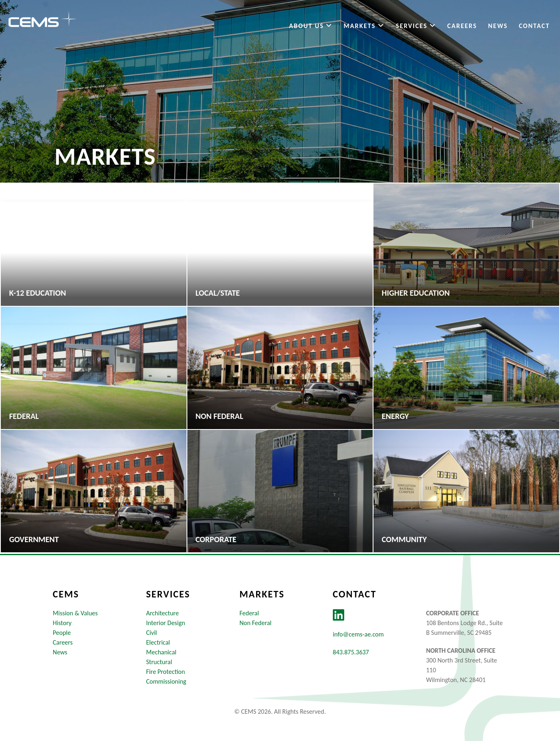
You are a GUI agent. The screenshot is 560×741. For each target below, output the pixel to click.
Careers (462, 26)
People (62, 633)
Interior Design (165, 623)
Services (416, 26)
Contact (534, 26)
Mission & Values (75, 613)
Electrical (158, 642)
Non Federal (255, 623)
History (62, 623)
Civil (151, 633)
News (498, 26)
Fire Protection (165, 672)
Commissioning (166, 681)
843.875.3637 (351, 652)
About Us (311, 26)
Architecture (162, 613)
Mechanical (161, 652)
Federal (249, 613)
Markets (364, 26)
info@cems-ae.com (358, 634)
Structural (159, 662)
